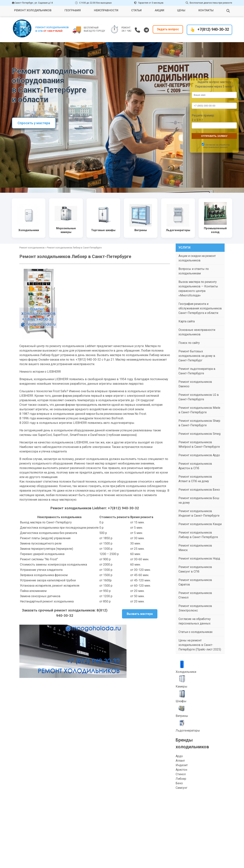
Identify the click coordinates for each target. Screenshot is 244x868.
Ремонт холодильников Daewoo (195, 384)
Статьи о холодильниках (196, 632)
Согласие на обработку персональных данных (195, 621)
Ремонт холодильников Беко (199, 490)
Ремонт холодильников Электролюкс (195, 608)
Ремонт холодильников (33, 10)
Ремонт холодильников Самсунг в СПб (195, 569)
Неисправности (106, 10)
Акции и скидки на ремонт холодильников (197, 258)
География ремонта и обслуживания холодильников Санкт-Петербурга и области (200, 308)
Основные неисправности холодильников (197, 332)
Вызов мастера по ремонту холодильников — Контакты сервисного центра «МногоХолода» (198, 289)
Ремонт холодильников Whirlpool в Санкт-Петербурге (199, 444)
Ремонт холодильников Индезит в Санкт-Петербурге (199, 513)
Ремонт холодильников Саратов (195, 582)
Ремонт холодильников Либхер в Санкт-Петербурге (198, 535)
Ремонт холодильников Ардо (199, 455)
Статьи (136, 10)
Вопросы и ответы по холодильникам (194, 271)
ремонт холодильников (92, 459)
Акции (159, 10)
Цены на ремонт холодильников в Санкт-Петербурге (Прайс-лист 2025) (200, 645)
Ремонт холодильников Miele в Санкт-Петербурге (199, 410)
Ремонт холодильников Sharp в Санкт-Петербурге (199, 423)
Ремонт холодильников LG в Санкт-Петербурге (199, 397)
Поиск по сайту (189, 343)
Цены (181, 10)
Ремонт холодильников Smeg (199, 434)
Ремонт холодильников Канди (200, 524)
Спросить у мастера (34, 123)
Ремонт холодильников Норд (199, 558)
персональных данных (215, 147)
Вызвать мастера (140, 614)
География (73, 10)
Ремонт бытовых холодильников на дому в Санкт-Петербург (197, 356)
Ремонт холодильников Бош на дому (199, 500)
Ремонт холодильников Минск (195, 548)
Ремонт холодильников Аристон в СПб (195, 466)
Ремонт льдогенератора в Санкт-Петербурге (197, 371)
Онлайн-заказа (49, 360)
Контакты (206, 10)
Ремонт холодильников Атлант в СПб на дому (195, 479)
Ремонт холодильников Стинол (195, 595)
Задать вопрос (168, 29)
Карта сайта (187, 321)
